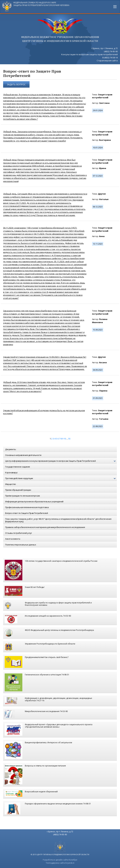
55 (69, 439)
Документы (11, 449)
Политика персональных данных (21, 545)
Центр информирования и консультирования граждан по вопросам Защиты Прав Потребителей (61, 461)
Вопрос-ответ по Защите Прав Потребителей (26, 513)
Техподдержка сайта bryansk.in (60, 863)
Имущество (11, 484)
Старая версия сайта (107, 61)
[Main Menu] (115, 7)
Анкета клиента (13, 539)
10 (65, 439)
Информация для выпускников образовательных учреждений (34, 501)
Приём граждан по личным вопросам (22, 496)
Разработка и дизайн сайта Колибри (60, 860)
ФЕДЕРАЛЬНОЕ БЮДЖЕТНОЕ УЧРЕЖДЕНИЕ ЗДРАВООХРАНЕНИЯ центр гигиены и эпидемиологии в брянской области (60, 39)
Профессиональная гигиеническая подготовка (27, 507)
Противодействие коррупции (61, 478)
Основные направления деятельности (23, 455)
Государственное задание (18, 467)
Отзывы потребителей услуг (19, 533)
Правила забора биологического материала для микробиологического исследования (45, 527)
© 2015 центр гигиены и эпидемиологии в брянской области (60, 854)
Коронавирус (11, 472)
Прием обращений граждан (18, 490)
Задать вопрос (16, 84)
